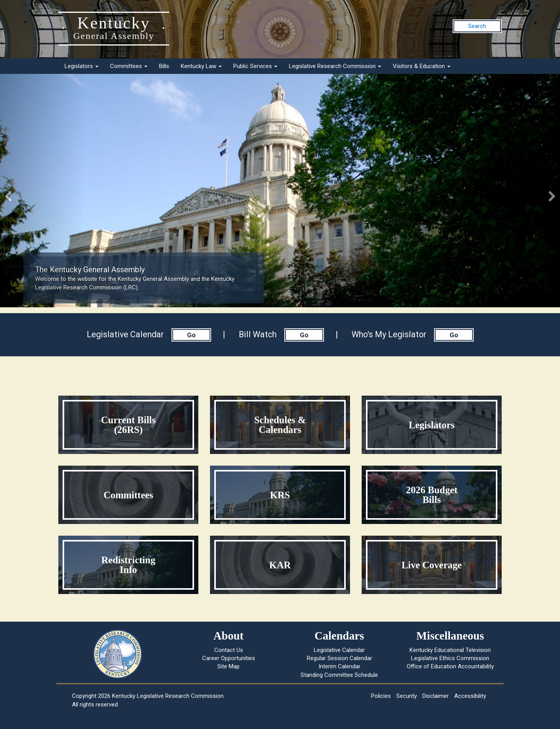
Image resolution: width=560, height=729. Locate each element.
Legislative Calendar (339, 650)
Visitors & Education (422, 66)
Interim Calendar (339, 666)
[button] (42, 191)
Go (191, 335)
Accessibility (470, 696)
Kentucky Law (201, 66)
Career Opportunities (229, 658)
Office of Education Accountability (450, 666)
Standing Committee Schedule (339, 675)
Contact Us (229, 650)
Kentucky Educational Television (450, 650)
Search (477, 26)
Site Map (228, 666)
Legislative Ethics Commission (450, 658)
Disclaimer (436, 696)
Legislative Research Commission (335, 66)
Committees (129, 66)
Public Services (255, 66)
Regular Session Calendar (339, 658)
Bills (164, 66)
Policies (381, 696)
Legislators (81, 66)
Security (407, 696)
